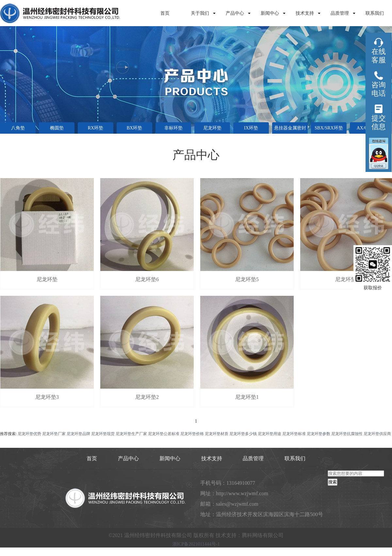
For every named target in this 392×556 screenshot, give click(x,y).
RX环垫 (96, 128)
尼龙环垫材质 (217, 434)
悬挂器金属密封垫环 (290, 130)
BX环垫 (134, 128)
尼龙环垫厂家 (54, 434)
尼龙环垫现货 (103, 434)
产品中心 (235, 13)
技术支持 (305, 13)
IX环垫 (251, 128)
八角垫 (18, 128)
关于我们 (200, 13)
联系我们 (375, 13)
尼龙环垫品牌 (78, 434)
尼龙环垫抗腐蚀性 (347, 434)
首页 (165, 13)
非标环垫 (173, 128)
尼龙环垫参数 (318, 434)
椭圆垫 (57, 128)
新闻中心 (270, 13)
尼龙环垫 (212, 128)
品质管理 (340, 13)
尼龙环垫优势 (29, 434)
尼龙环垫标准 (294, 434)
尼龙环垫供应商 (377, 434)
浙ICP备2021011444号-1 (196, 544)
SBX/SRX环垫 (329, 128)
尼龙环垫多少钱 (243, 434)
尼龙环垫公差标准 (164, 434)
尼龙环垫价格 (192, 434)
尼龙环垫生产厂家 (131, 434)
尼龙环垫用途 (269, 434)
